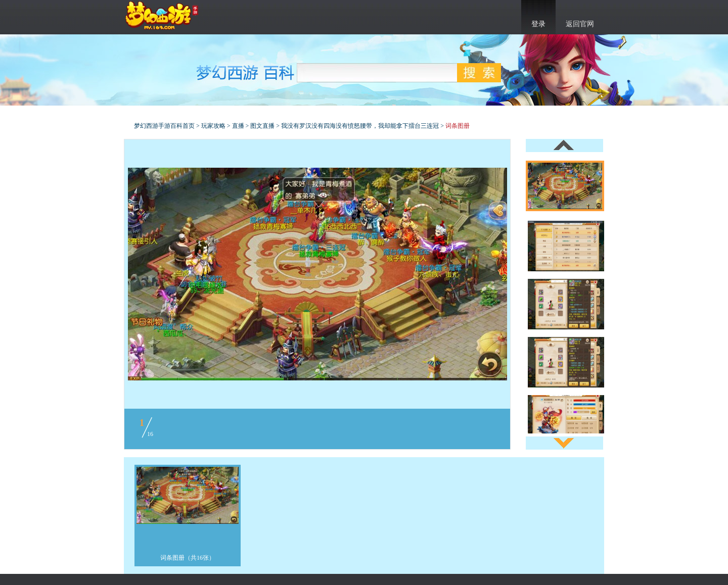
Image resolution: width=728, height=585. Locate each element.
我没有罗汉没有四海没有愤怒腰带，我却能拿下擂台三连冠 (360, 126)
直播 (238, 126)
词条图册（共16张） (188, 558)
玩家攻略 (213, 126)
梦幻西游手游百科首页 (164, 126)
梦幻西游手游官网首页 (162, 16)
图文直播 (262, 126)
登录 (538, 24)
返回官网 (580, 24)
